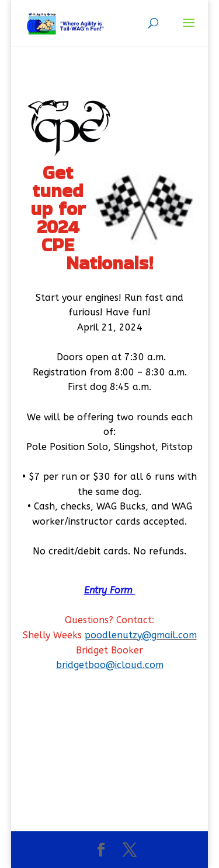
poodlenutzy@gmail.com (141, 635)
